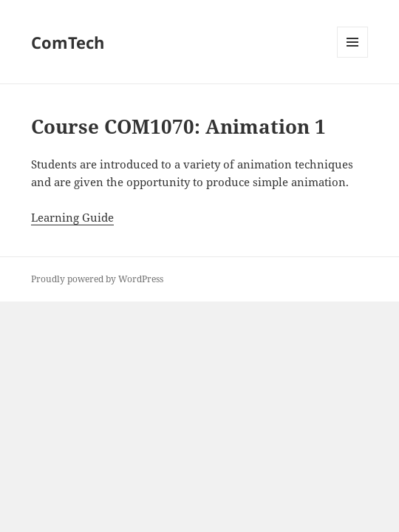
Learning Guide (72, 217)
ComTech (68, 42)
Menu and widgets (353, 57)
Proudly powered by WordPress (97, 279)
